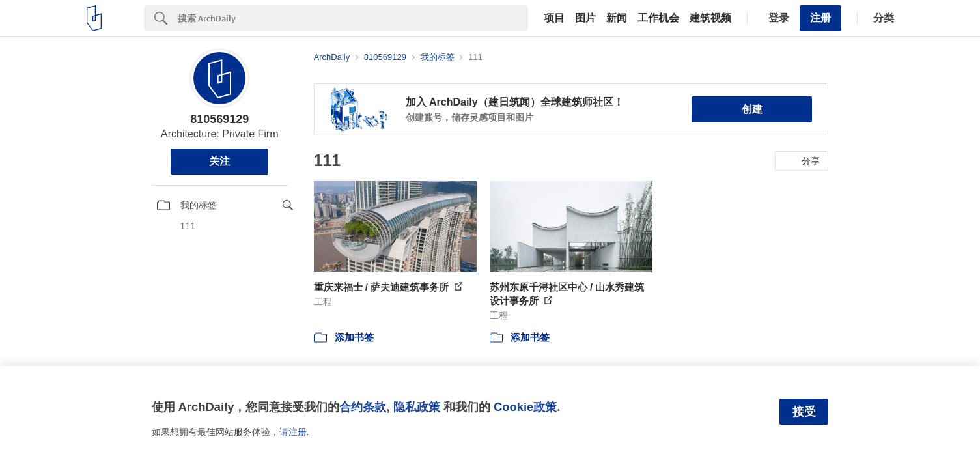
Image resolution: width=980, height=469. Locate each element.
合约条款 (363, 407)
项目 (554, 18)
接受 (804, 412)
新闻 (617, 18)
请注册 (293, 432)
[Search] (353, 18)
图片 (585, 18)
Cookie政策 (525, 407)
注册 (820, 18)
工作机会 (658, 18)
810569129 (219, 119)
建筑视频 (710, 18)
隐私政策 (417, 407)
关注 (219, 161)
